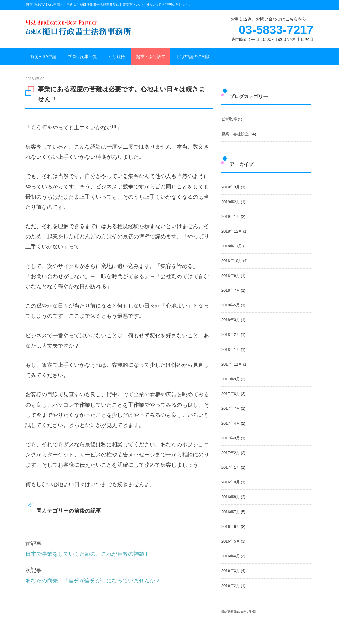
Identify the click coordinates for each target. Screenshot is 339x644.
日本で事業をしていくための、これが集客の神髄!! (86, 554)
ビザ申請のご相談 (193, 56)
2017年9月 (231, 379)
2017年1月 (231, 467)
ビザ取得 (117, 56)
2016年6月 (231, 527)
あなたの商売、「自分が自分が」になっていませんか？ (93, 581)
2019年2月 (231, 202)
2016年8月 (231, 497)
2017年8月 (231, 394)
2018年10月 (232, 261)
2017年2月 (231, 453)
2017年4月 (231, 423)
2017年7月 (231, 408)
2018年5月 (231, 305)
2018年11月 (232, 246)
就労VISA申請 (43, 56)
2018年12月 (232, 231)
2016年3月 (231, 571)
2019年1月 (231, 217)
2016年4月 (231, 556)
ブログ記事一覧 (82, 56)
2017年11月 (232, 364)
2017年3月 (231, 438)
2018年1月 (231, 349)
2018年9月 (231, 276)
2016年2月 (231, 586)
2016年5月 (231, 541)
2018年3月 (231, 320)
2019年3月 (231, 187)
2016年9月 (231, 482)
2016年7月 (231, 512)
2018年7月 (231, 290)
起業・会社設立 (151, 56)
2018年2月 (231, 334)
